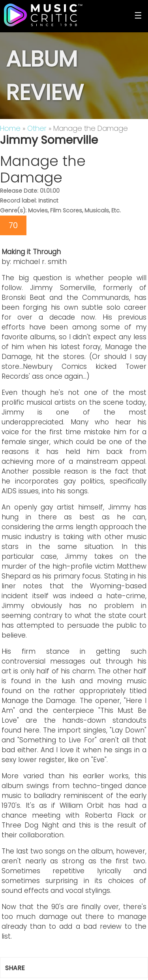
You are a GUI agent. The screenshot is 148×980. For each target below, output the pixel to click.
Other (37, 128)
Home (10, 128)
